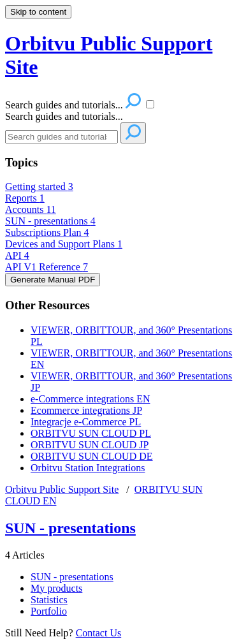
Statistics (49, 600)
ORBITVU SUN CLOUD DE (92, 456)
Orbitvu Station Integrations (88, 468)
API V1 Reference (47, 267)
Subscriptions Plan (47, 232)
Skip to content (38, 12)
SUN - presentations (50, 221)
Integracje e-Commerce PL (86, 422)
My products (56, 588)
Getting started (39, 187)
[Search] (62, 137)
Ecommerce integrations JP (86, 410)
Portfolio (49, 611)
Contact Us (99, 633)
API (17, 255)
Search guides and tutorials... (64, 116)
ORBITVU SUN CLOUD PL (91, 433)
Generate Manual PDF (53, 280)
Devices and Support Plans (64, 244)
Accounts (31, 209)
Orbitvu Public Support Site (62, 489)
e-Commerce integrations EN (91, 399)
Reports (25, 198)
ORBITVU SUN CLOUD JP (90, 445)
